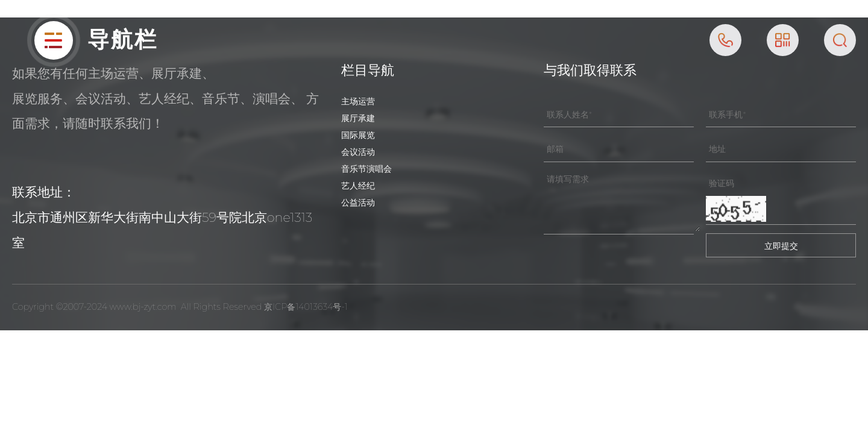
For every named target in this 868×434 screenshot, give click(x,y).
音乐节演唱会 (366, 169)
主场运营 (358, 101)
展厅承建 (358, 118)
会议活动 (358, 152)
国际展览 (358, 135)
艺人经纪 (358, 186)
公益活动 (358, 203)
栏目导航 (368, 70)
